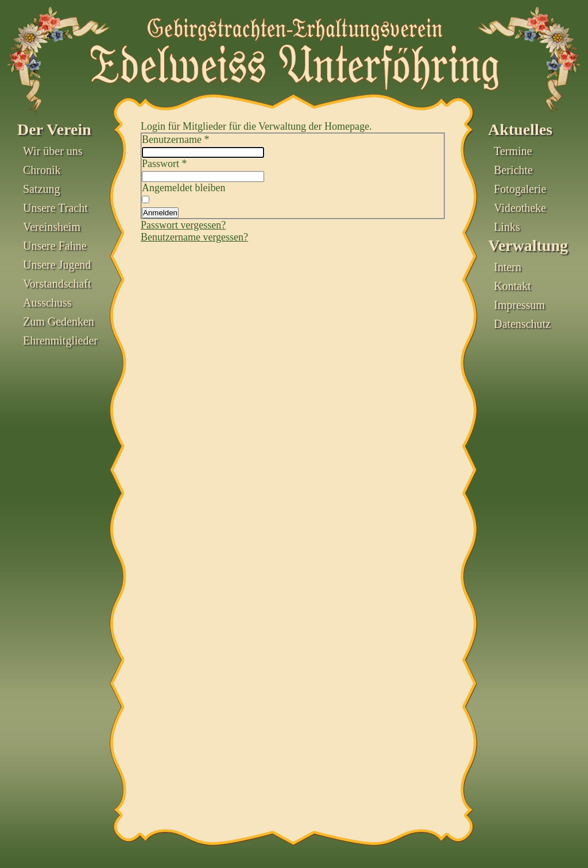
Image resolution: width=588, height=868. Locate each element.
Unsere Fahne (55, 246)
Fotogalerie (520, 189)
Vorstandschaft (57, 284)
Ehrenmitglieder (60, 340)
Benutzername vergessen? (194, 237)
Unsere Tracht (55, 208)
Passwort (165, 164)
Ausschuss (47, 303)
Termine (513, 151)
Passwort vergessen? (183, 225)
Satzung (41, 189)
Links (507, 227)
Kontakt (512, 286)
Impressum (519, 305)
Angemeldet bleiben (183, 188)
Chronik (42, 170)
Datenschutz (522, 324)
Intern (508, 267)
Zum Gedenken (59, 321)
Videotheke (520, 208)
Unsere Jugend (57, 265)
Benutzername (175, 139)
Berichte (513, 170)
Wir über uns (53, 151)
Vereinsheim (52, 227)
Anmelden (160, 213)
